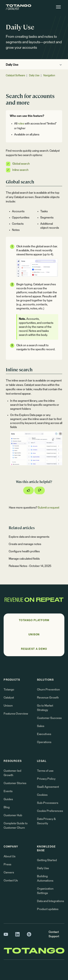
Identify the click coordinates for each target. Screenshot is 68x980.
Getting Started (47, 860)
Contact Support (54, 934)
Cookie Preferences (50, 811)
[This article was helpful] (28, 490)
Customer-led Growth (12, 773)
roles (21, 124)
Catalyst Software (15, 76)
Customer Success (49, 718)
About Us (10, 856)
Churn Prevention (48, 690)
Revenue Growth (48, 698)
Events (8, 791)
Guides (8, 799)
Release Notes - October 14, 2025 (30, 566)
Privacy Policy (46, 779)
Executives (44, 734)
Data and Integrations (51, 901)
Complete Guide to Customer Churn (16, 826)
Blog (7, 807)
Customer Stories (15, 783)
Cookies (42, 795)
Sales (41, 726)
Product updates (48, 909)
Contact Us (11, 881)
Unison (8, 706)
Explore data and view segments (29, 537)
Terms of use (45, 771)
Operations (44, 742)
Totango (9, 690)
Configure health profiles (24, 551)
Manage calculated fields (24, 559)
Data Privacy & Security (46, 821)
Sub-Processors (48, 803)
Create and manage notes (25, 544)
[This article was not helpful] (40, 490)
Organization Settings (45, 891)
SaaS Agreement (48, 787)
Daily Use (12, 65)
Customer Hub (13, 815)
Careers (9, 872)
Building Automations (45, 879)
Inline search (20, 170)
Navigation (49, 76)
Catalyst (9, 698)
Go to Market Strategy (45, 708)
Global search (21, 164)
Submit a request (49, 508)
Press (7, 864)
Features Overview (16, 714)
